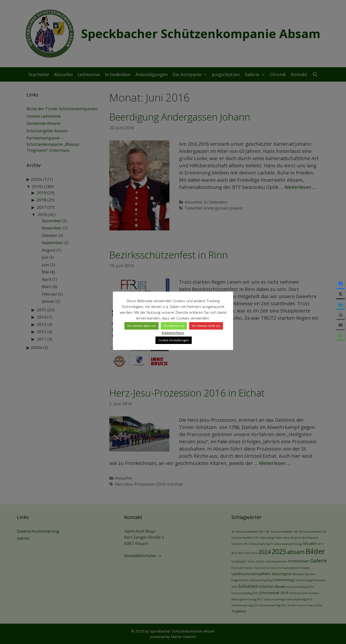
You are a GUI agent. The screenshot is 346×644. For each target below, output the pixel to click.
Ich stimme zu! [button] (174, 326)
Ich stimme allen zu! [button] (142, 326)
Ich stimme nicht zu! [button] (206, 326)
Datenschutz (173, 333)
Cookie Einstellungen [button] (174, 340)
